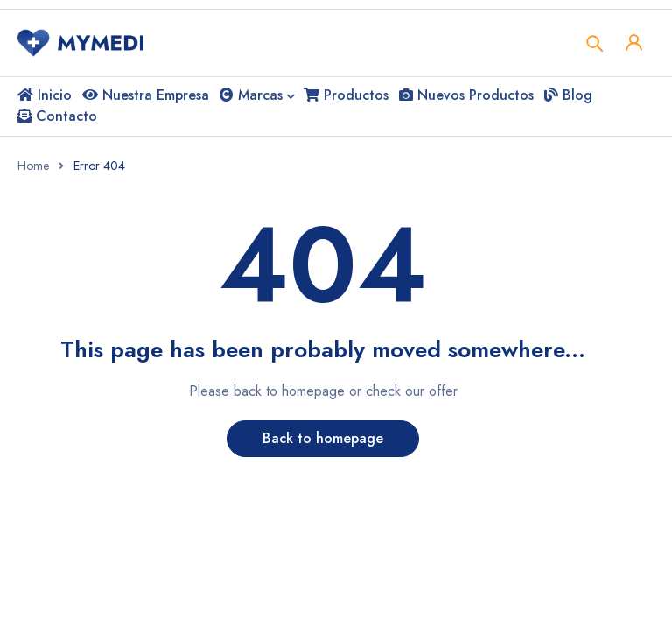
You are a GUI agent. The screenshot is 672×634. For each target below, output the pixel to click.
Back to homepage (323, 438)
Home (33, 166)
